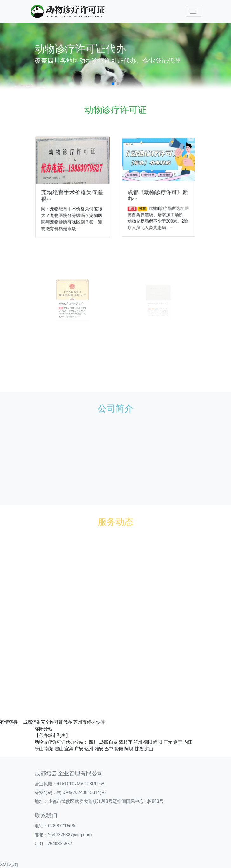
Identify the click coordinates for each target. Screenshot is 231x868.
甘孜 (139, 749)
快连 (101, 722)
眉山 (59, 749)
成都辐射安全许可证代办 (48, 722)
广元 (168, 742)
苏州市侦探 (84, 722)
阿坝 (129, 749)
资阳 (119, 749)
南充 (49, 749)
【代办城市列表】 (52, 735)
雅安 (99, 749)
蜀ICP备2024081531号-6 (81, 792)
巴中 (109, 749)
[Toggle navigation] (193, 11)
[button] (113, 84)
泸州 (138, 742)
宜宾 (69, 749)
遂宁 (178, 742)
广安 (79, 749)
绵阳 (158, 742)
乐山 (39, 749)
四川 (93, 742)
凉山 (149, 749)
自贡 (113, 742)
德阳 (148, 742)
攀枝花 (126, 742)
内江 (188, 742)
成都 (103, 742)
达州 (89, 749)
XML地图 (9, 865)
